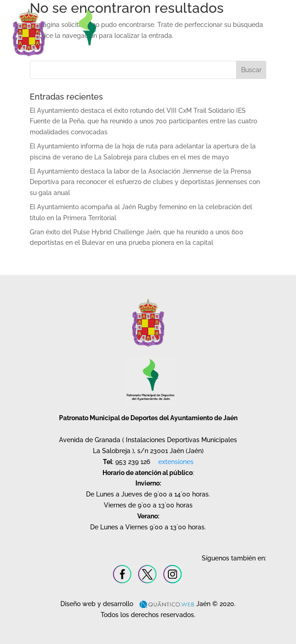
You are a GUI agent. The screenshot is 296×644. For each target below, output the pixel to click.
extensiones (176, 462)
